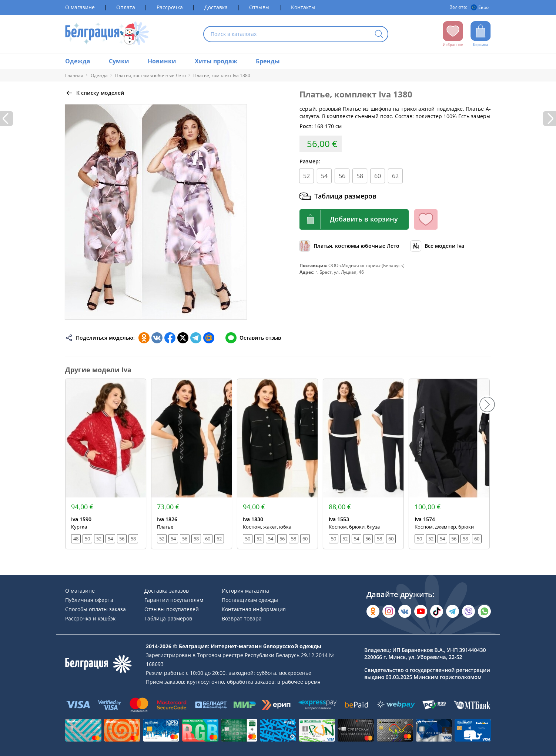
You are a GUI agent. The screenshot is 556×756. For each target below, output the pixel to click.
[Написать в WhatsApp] (484, 611)
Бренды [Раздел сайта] (268, 61)
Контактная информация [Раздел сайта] (254, 609)
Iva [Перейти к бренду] (385, 94)
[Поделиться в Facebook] (170, 338)
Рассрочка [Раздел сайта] (170, 7)
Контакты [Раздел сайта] (303, 7)
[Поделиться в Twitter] (183, 338)
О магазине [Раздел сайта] (80, 7)
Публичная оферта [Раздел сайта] (89, 600)
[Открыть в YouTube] (421, 611)
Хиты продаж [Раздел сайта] (216, 61)
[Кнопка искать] (379, 35)
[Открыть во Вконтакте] (405, 611)
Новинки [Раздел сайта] (162, 61)
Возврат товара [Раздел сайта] (242, 618)
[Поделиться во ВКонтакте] (157, 338)
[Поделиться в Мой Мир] (209, 338)
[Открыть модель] (106, 464)
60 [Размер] (378, 176)
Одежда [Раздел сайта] (78, 61)
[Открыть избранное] (453, 34)
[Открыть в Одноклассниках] (373, 611)
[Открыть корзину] (481, 34)
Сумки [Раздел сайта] (119, 61)
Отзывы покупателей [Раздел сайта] (172, 609)
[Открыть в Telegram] (453, 611)
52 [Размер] (307, 176)
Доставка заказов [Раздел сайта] (167, 591)
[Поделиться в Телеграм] (196, 338)
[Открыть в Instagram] (389, 611)
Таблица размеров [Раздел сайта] (168, 618)
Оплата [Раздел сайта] (126, 7)
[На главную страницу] (107, 34)
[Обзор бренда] (437, 246)
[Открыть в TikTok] (437, 611)
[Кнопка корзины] (354, 219)
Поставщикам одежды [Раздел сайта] (250, 600)
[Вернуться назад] (95, 93)
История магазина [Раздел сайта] (245, 591)
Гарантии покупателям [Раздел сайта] (174, 600)
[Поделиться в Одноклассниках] (144, 338)
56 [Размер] (342, 176)
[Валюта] (481, 7)
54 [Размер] (324, 176)
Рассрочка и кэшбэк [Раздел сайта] (90, 618)
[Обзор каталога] (349, 246)
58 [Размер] (360, 176)
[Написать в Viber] (468, 611)
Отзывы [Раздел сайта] (259, 7)
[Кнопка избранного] (426, 219)
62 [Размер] (395, 176)
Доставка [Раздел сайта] (216, 7)
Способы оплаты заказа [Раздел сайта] (96, 609)
